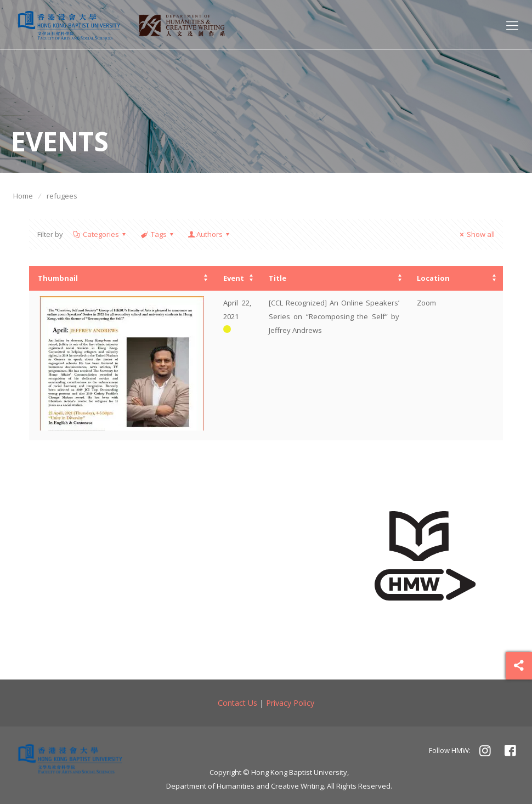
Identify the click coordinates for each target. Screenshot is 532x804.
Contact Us (237, 703)
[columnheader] (122, 278)
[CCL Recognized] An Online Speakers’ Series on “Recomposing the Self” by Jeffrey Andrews (334, 316)
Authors (210, 234)
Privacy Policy (290, 703)
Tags (157, 234)
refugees (62, 196)
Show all (476, 234)
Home (23, 196)
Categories (100, 234)
